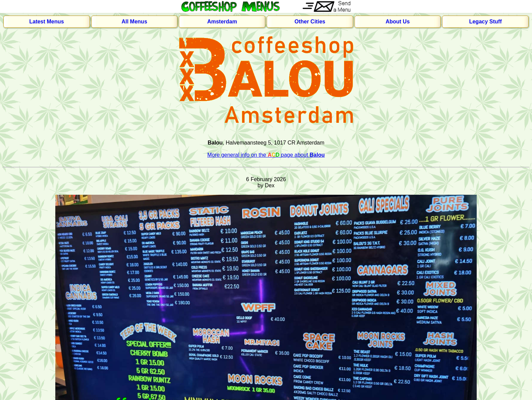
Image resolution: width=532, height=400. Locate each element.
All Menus (134, 22)
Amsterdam (222, 22)
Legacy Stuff (486, 22)
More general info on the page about (266, 155)
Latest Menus (46, 22)
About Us (397, 22)
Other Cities (310, 22)
